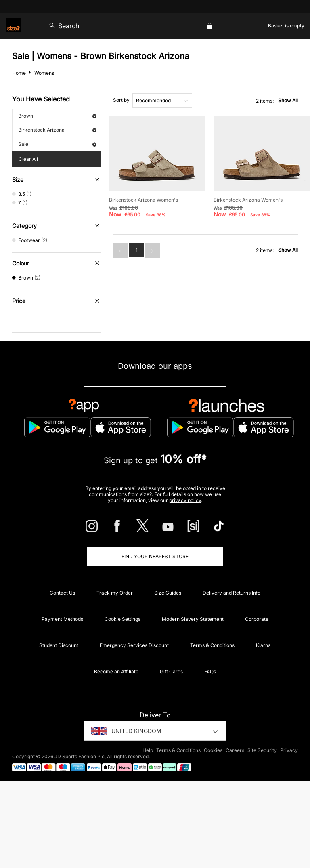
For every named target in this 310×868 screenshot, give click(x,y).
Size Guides (168, 593)
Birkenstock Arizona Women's (143, 200)
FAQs (210, 671)
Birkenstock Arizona (57, 130)
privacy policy (185, 500)
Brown (57, 116)
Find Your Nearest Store (155, 556)
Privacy (289, 750)
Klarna (263, 645)
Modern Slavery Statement (193, 619)
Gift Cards (171, 671)
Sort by (121, 100)
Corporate (257, 619)
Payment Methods (62, 619)
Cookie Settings (123, 619)
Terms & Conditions (212, 645)
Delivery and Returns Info (231, 593)
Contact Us (62, 593)
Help (148, 750)
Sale (57, 144)
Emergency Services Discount (134, 645)
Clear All (28, 159)
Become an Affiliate (116, 671)
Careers (235, 750)
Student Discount (59, 645)
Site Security (262, 750)
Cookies (213, 750)
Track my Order (115, 593)
